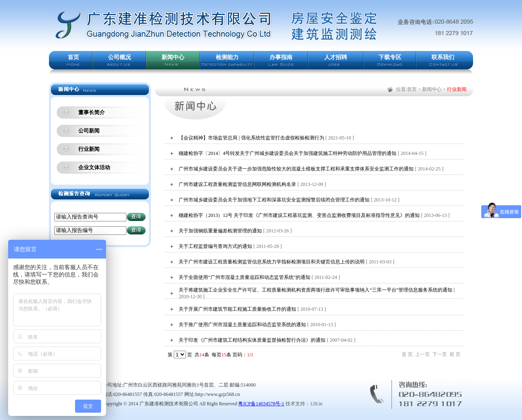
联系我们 (443, 57)
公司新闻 (89, 131)
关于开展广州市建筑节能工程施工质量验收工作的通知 (237, 309)
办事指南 (281, 57)
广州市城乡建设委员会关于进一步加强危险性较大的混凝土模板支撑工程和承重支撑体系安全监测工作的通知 (296, 169)
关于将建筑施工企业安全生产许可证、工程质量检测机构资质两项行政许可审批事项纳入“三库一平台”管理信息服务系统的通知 (315, 290)
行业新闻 (89, 149)
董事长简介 (92, 112)
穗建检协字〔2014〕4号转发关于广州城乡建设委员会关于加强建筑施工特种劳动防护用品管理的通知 (288, 153)
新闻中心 (173, 57)
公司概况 (119, 57)
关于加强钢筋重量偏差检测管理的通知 (220, 231)
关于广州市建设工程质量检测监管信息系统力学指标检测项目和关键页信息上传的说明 (272, 262)
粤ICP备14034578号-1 (261, 404)
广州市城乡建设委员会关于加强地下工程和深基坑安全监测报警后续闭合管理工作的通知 (274, 200)
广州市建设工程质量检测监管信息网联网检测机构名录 (237, 184)
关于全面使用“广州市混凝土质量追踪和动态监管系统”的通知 (244, 277)
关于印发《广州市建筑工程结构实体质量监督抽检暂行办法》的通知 (252, 340)
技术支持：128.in (304, 404)
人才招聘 (336, 57)
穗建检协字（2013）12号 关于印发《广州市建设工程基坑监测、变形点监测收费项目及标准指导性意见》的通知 (299, 215)
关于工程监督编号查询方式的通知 (215, 246)
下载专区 (390, 57)
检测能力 (227, 57)
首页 (73, 57)
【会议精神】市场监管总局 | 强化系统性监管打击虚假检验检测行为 (251, 138)
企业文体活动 (94, 167)
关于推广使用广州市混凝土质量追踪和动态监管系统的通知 (242, 325)
